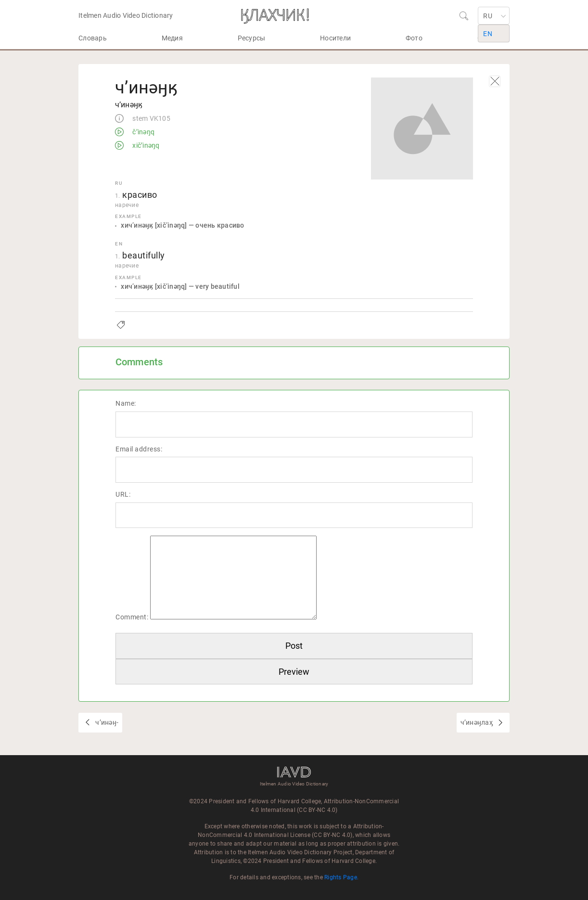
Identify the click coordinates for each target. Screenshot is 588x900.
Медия (172, 38)
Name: (126, 403)
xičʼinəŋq (145, 146)
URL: (123, 494)
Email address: (139, 449)
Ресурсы (252, 38)
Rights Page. (341, 877)
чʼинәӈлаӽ (478, 722)
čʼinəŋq (143, 132)
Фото (414, 38)
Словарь (93, 38)
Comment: (132, 617)
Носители (335, 38)
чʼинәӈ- (106, 722)
